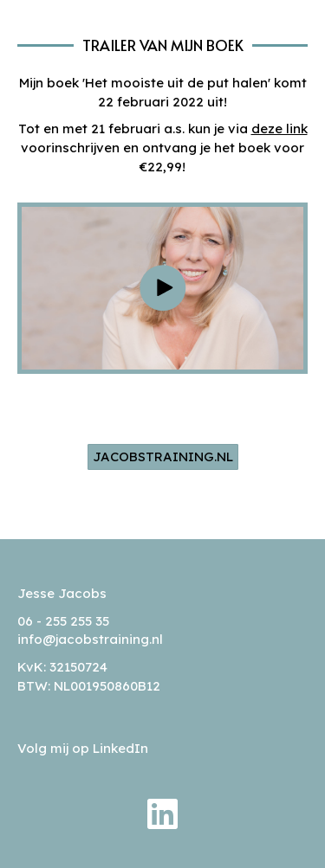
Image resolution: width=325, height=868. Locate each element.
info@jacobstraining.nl (90, 639)
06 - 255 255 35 (63, 621)
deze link (279, 129)
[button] (162, 288)
